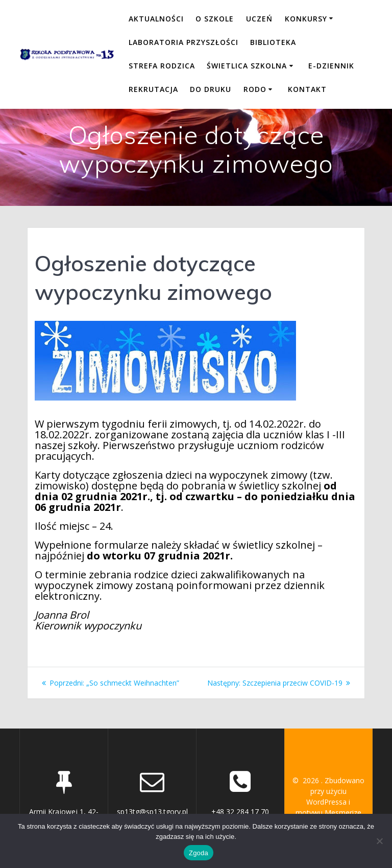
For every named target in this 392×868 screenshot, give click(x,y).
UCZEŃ (259, 19)
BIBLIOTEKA (273, 42)
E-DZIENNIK (331, 66)
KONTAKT (307, 89)
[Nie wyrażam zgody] (379, 841)
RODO (255, 89)
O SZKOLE (215, 19)
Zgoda (199, 853)
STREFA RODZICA (162, 66)
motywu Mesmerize (328, 813)
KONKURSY (306, 19)
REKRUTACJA (153, 89)
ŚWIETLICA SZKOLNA (247, 66)
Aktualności (156, 19)
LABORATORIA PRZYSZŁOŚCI (183, 42)
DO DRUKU (211, 89)
